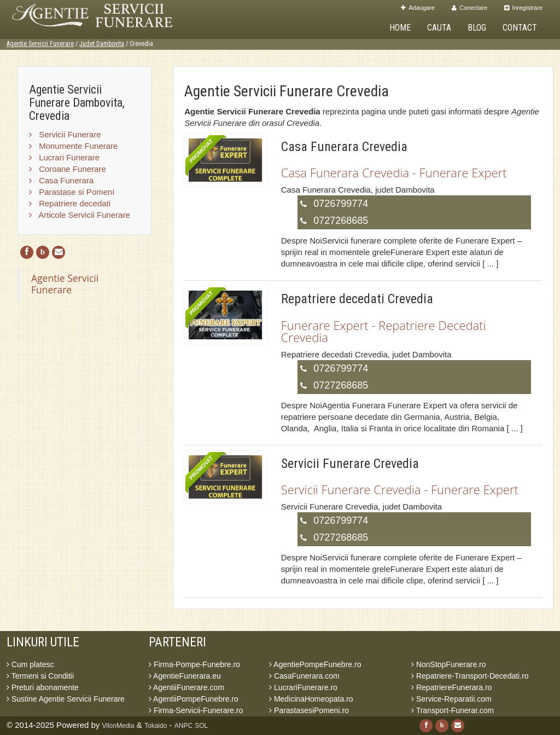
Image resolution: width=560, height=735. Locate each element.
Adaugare (418, 8)
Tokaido (156, 726)
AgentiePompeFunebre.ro (315, 664)
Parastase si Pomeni (72, 192)
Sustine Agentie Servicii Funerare (66, 699)
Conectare (469, 8)
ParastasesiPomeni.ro (309, 710)
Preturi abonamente (43, 687)
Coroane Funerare (68, 169)
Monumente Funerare (73, 146)
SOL (201, 726)
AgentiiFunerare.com (186, 687)
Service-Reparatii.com (451, 699)
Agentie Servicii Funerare (40, 44)
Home (400, 28)
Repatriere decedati (70, 203)
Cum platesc (30, 664)
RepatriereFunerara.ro (451, 687)
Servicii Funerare (65, 134)
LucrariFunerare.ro (303, 687)
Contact (520, 28)
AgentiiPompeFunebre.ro (194, 699)
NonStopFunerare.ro (449, 664)
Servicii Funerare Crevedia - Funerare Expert (400, 489)
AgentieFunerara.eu (185, 676)
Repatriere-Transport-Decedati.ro (470, 676)
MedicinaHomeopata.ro (311, 699)
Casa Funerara (61, 180)
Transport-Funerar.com (453, 710)
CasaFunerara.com (304, 676)
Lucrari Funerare (64, 157)
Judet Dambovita (102, 44)
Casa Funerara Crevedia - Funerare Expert (394, 172)
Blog (477, 28)
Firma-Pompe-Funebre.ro (194, 664)
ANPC (183, 726)
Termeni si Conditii (40, 676)
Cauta (439, 28)
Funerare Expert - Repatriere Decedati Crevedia (384, 331)
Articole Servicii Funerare (80, 215)
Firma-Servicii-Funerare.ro (196, 710)
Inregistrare (523, 8)
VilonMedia (118, 726)
